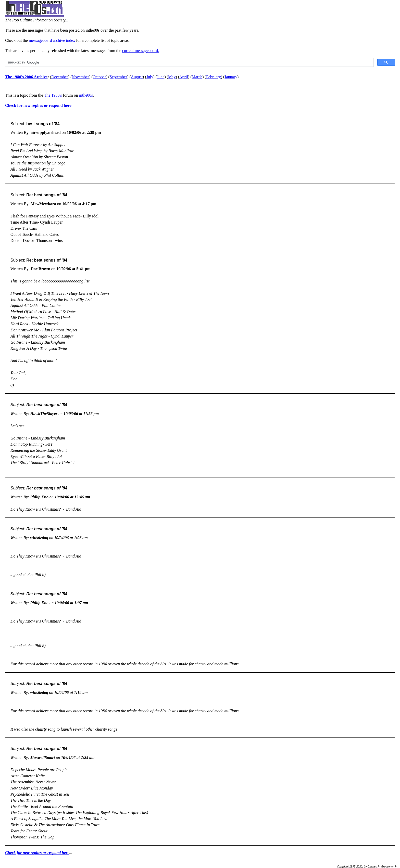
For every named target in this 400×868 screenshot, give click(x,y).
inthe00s (86, 95)
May (172, 77)
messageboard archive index (52, 40)
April (184, 77)
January (231, 77)
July (150, 77)
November (80, 77)
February (214, 77)
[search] (189, 62)
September (118, 77)
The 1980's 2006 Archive (26, 77)
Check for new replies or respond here (38, 105)
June (161, 77)
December (60, 77)
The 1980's (53, 95)
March (197, 77)
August (137, 77)
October (99, 77)
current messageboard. (141, 51)
